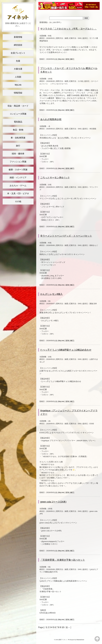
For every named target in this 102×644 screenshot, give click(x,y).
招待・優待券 (18, 154)
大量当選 (18, 69)
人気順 (18, 77)
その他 (18, 201)
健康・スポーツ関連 (18, 170)
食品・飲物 (18, 130)
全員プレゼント (18, 53)
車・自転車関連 (18, 138)
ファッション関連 (18, 162)
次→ (68, 627)
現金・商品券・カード (18, 106)
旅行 (18, 146)
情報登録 (18, 93)
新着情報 (18, 37)
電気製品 (18, 122)
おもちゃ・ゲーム (18, 186)
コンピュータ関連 (18, 114)
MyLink (18, 85)
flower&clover (80, 640)
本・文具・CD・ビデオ (18, 193)
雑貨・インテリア (18, 178)
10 (63, 627)
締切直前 (18, 45)
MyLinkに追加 (64, 59)
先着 (18, 61)
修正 (72, 59)
